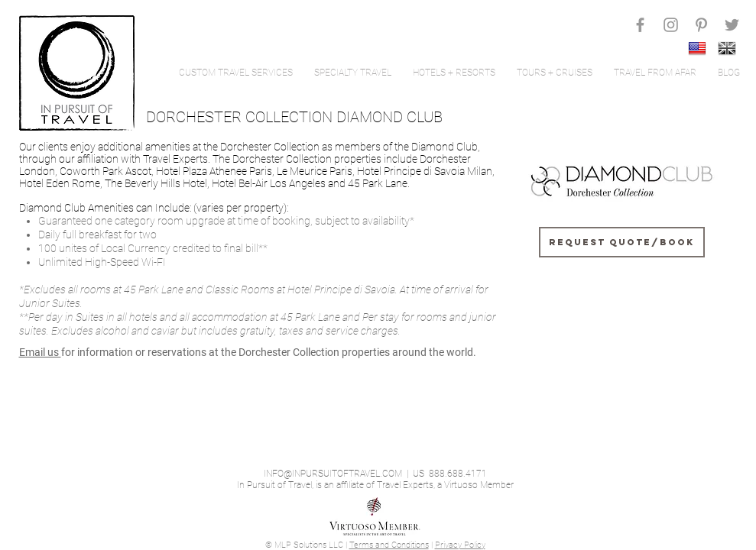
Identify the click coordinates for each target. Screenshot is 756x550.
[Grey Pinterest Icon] (701, 25)
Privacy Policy (460, 545)
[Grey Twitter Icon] (732, 25)
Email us (40, 352)
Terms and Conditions (389, 545)
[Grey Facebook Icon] (640, 25)
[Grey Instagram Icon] (671, 25)
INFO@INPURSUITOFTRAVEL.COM (333, 474)
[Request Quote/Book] (622, 242)
